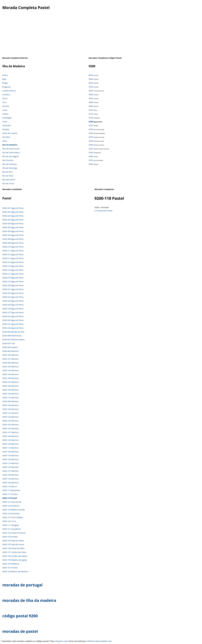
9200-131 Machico (10, 413)
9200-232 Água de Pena (13, 328)
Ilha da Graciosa (10, 164)
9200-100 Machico (10, 355)
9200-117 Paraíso (10, 494)
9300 (91, 141)
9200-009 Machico (10, 351)
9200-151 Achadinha (12, 529)
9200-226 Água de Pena (13, 216)
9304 (91, 145)
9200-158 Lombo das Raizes (15, 556)
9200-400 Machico (10, 401)
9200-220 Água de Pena (13, 285)
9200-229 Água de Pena (13, 316)
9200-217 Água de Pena (13, 274)
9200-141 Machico (10, 432)
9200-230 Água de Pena (13, 320)
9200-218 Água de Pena (13, 278)
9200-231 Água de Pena (13, 324)
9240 (91, 133)
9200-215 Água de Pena (13, 266)
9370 (91, 160)
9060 (91, 102)
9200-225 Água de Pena (13, 309)
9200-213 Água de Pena (13, 258)
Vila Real (6, 137)
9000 (91, 75)
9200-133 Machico (10, 444)
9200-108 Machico (10, 386)
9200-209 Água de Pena (13, 243)
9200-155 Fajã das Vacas (13, 544)
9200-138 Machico (10, 475)
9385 (91, 164)
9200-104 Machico (10, 374)
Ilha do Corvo (8, 183)
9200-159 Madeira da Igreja (15, 560)
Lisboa (5, 114)
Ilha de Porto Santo (11, 149)
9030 (91, 91)
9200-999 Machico (10, 363)
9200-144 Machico (10, 436)
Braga (5, 83)
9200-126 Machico (10, 409)
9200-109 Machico (10, 390)
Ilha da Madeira (10, 145)
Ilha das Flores (9, 180)
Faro (4, 102)
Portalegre (7, 118)
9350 (91, 152)
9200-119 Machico (10, 397)
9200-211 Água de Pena (13, 251)
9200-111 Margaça (11, 525)
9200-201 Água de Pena (13, 208)
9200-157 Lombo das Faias (14, 552)
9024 (91, 87)
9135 (91, 118)
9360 (91, 156)
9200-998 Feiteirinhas (12, 336)
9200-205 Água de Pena (13, 227)
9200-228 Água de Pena (13, 305)
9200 (91, 122)
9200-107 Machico (10, 382)
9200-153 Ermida (10, 537)
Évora (5, 98)
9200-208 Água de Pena (13, 239)
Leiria (5, 110)
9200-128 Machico (10, 467)
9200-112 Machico (10, 448)
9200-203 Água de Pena (13, 220)
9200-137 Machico (10, 471)
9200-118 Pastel (10, 498)
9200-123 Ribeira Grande (14, 510)
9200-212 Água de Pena (13, 254)
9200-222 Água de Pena (13, 293)
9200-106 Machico (10, 378)
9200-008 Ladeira (10, 347)
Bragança (7, 87)
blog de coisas (62, 641)
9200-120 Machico (10, 421)
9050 (91, 94)
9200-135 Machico (10, 452)
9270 (91, 137)
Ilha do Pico (8, 172)
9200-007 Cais (9, 343)
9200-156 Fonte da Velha (13, 548)
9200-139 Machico (10, 479)
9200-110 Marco (10, 486)
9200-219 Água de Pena (13, 281)
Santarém (7, 125)
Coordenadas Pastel (103, 211)
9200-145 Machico (10, 394)
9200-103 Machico (10, 370)
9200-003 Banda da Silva (13, 332)
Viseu (5, 141)
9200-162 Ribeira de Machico (15, 571)
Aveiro (5, 75)
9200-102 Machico (10, 367)
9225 (91, 125)
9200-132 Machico (10, 440)
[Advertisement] (99, 35)
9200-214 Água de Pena (13, 262)
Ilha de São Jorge (10, 168)
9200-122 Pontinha (11, 506)
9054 (91, 98)
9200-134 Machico (10, 455)
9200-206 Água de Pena (13, 231)
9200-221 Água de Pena (13, 289)
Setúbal (6, 129)
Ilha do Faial (8, 176)
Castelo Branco (9, 91)
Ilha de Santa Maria (11, 152)
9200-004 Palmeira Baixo (13, 339)
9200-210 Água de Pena (13, 247)
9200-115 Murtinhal (11, 490)
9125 (91, 114)
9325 (91, 149)
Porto (5, 122)
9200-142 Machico (10, 425)
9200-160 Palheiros (11, 564)
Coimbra (6, 94)
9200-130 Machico (10, 405)
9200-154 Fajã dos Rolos (13, 541)
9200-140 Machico (10, 483)
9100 (91, 110)
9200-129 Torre (9, 521)
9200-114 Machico (10, 463)
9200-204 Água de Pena (13, 223)
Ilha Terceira (8, 160)
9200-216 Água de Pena (13, 270)
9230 (91, 129)
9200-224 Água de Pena (13, 301)
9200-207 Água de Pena (13, 235)
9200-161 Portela (10, 568)
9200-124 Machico (10, 417)
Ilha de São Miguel (10, 156)
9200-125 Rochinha (11, 513)
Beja (4, 79)
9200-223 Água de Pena (13, 297)
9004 (91, 79)
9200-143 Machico (10, 428)
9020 (91, 83)
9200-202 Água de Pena (13, 212)
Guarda (6, 106)
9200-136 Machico (10, 459)
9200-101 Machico (10, 359)
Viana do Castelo (10, 133)
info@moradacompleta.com (99, 641)
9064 (91, 106)
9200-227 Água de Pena (13, 312)
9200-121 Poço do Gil (12, 502)
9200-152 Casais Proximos (14, 533)
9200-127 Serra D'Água (13, 517)
